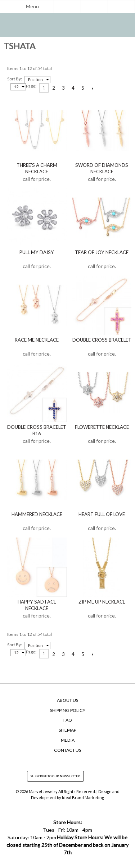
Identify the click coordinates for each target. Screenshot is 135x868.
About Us (67, 700)
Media (68, 740)
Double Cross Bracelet (102, 340)
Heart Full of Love (102, 514)
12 (16, 87)
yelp (81, 761)
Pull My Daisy (37, 252)
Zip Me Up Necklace (102, 602)
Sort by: (15, 79)
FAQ (68, 720)
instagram (68, 761)
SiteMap (67, 730)
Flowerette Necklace (102, 427)
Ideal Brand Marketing (83, 797)
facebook (54, 761)
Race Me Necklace (37, 340)
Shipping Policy (68, 710)
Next (93, 88)
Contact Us (67, 750)
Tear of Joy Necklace (102, 252)
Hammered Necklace (37, 514)
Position (35, 79)
